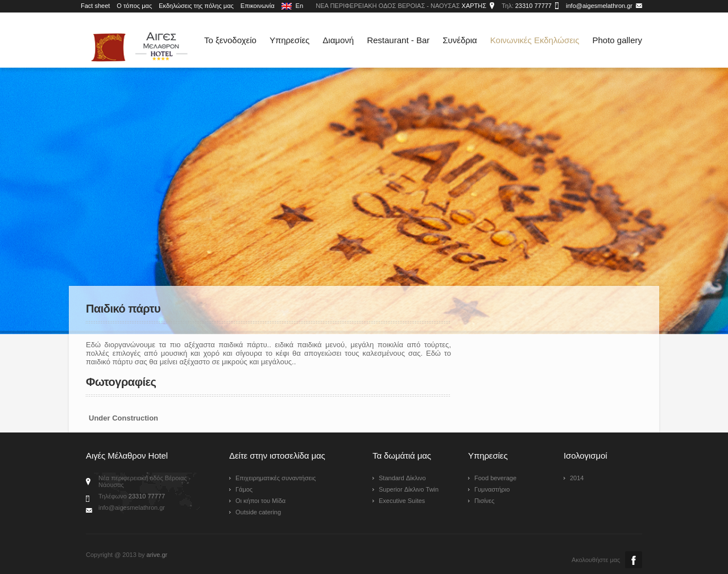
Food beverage (495, 478)
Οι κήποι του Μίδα (260, 501)
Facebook (634, 560)
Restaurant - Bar (398, 40)
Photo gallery (617, 40)
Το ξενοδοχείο (230, 40)
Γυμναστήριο (492, 489)
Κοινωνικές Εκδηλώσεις (535, 40)
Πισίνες (484, 501)
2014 (577, 478)
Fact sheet (95, 6)
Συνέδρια (460, 40)
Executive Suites (402, 501)
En (293, 6)
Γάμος (244, 489)
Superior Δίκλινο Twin (409, 489)
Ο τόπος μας (134, 6)
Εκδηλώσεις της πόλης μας (196, 6)
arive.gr (157, 555)
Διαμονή (338, 40)
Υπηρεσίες (289, 40)
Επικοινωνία (258, 6)
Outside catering (258, 512)
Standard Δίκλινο (402, 478)
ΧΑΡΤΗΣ (474, 6)
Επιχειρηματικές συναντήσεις (276, 478)
